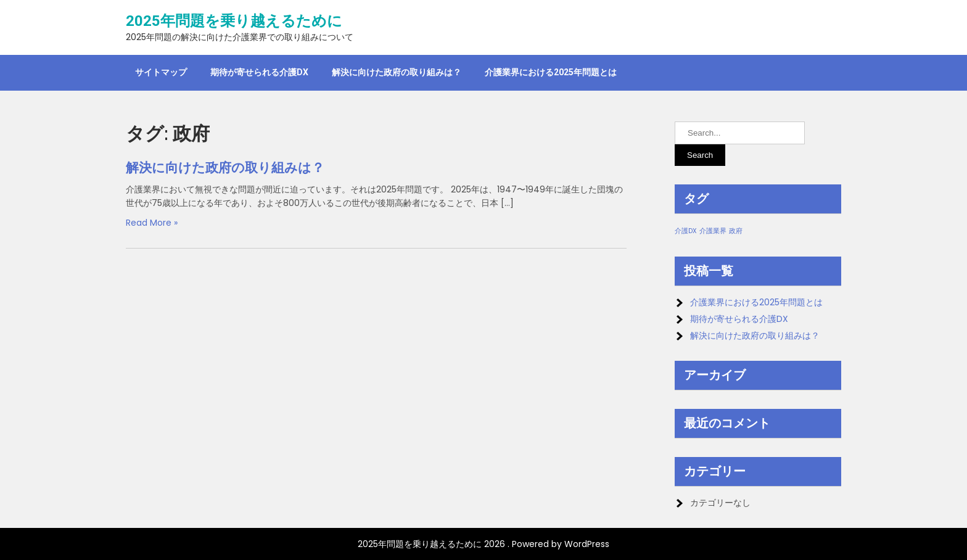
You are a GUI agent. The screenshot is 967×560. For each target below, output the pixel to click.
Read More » (152, 223)
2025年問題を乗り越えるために (234, 21)
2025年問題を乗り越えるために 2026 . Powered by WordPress (483, 544)
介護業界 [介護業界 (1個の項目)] (713, 231)
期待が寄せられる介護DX (259, 72)
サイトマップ (161, 72)
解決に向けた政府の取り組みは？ (397, 72)
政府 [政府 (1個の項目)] (736, 231)
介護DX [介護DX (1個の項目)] (686, 231)
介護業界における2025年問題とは (551, 72)
